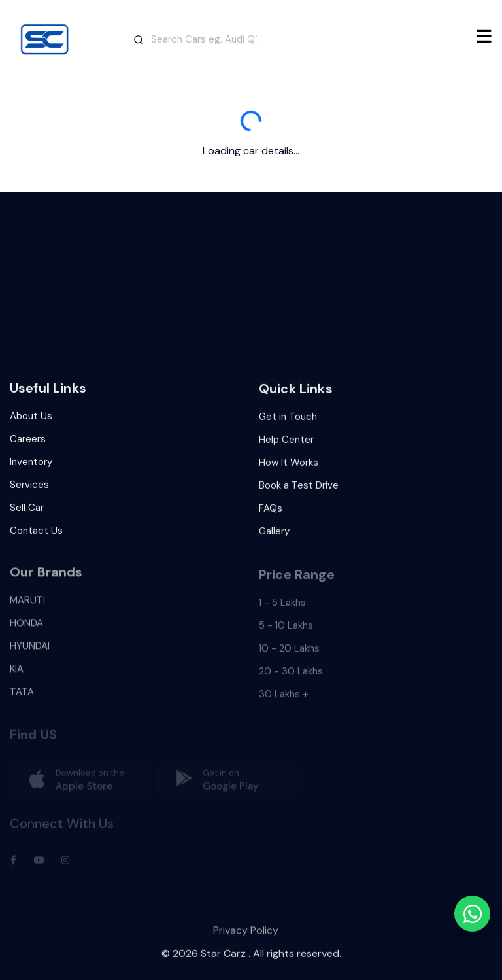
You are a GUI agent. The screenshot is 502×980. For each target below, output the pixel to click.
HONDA (26, 630)
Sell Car (27, 510)
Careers (28, 442)
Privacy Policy (246, 938)
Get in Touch (288, 421)
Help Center (286, 444)
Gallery (274, 535)
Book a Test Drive (299, 489)
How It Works (289, 466)
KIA (17, 676)
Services (29, 487)
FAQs (271, 512)
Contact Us (36, 533)
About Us (31, 419)
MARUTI (27, 607)
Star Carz (223, 958)
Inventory (31, 464)
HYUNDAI (30, 653)
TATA (22, 699)
